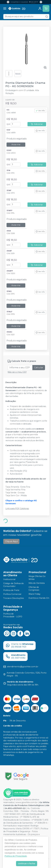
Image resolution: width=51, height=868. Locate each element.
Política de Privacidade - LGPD (13, 615)
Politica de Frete (11, 590)
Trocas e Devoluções (14, 598)
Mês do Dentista (37, 583)
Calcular (39, 368)
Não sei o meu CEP (17, 372)
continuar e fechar (27, 863)
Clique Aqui (11, 541)
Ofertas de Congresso (34, 589)
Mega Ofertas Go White (37, 578)
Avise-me (16, 145)
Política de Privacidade (16, 856)
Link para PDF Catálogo (17, 508)
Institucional (9, 579)
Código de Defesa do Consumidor (14, 585)
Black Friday (34, 594)
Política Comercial (12, 594)
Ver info (40, 111)
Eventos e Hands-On (39, 598)
